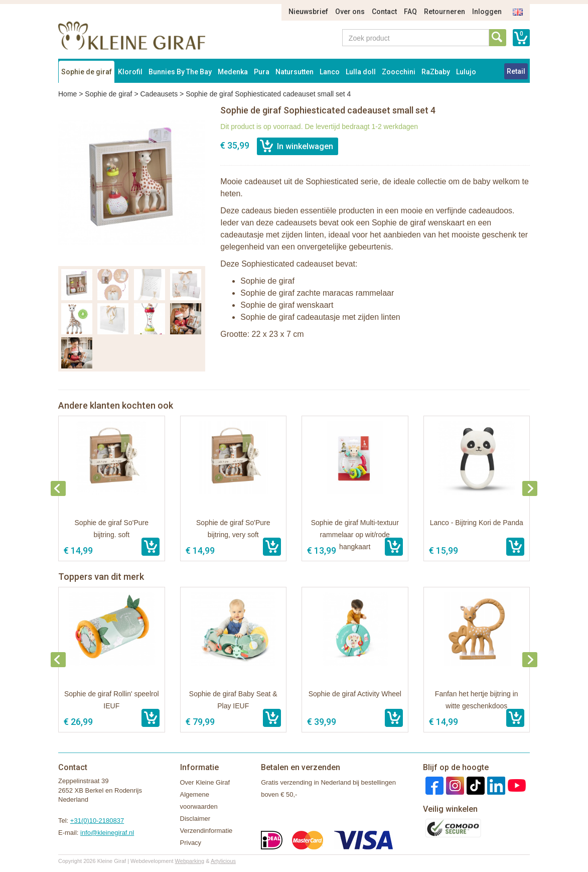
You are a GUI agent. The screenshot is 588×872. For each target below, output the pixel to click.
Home (67, 94)
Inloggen (487, 12)
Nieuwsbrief (308, 12)
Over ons (350, 12)
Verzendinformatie (206, 831)
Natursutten (295, 72)
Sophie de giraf (87, 72)
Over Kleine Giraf (205, 782)
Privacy (191, 843)
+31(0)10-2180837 (97, 821)
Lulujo (466, 72)
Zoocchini (399, 72)
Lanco (330, 72)
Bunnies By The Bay (180, 72)
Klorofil (130, 72)
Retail (516, 71)
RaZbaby (436, 72)
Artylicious (223, 861)
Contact (384, 12)
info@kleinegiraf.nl (107, 833)
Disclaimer (195, 819)
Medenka (233, 72)
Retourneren (445, 12)
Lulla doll (361, 72)
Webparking (190, 861)
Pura (262, 72)
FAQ (410, 12)
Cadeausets (159, 94)
